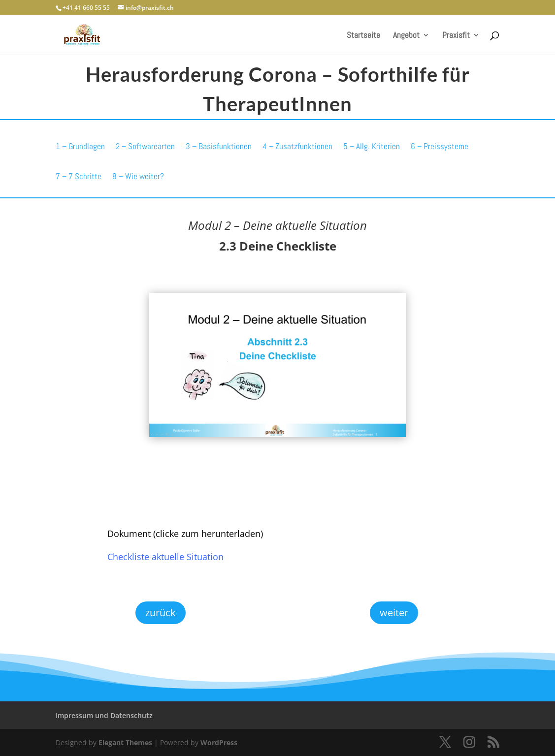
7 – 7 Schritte (79, 176)
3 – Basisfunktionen (219, 146)
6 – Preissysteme (440, 146)
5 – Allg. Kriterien (372, 146)
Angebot (406, 36)
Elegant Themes (125, 742)
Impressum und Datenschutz (104, 715)
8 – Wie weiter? (138, 176)
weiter (394, 613)
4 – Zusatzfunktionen (297, 146)
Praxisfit (456, 36)
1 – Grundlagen (80, 146)
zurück (161, 613)
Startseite (363, 36)
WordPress (219, 742)
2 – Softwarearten (145, 146)
